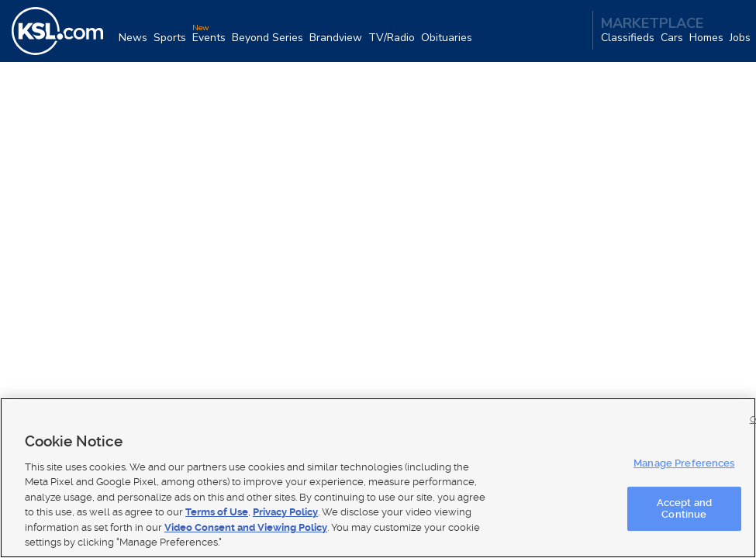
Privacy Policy (285, 512)
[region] (378, 478)
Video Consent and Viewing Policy (246, 527)
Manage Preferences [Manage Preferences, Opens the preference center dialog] (684, 463)
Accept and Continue (684, 509)
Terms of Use (217, 512)
